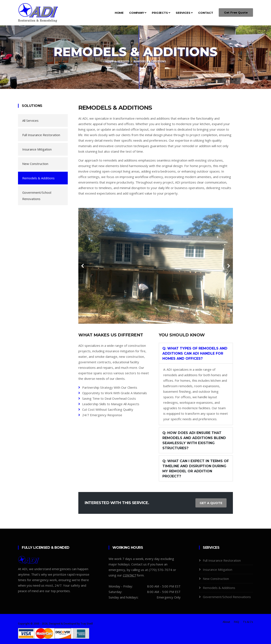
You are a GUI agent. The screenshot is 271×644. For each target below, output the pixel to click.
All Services (30, 120)
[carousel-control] (83, 266)
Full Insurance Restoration (41, 135)
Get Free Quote (236, 12)
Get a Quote (211, 503)
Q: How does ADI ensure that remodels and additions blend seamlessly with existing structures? (194, 440)
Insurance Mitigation (37, 149)
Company (138, 13)
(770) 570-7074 (160, 570)
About (226, 622)
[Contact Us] (129, 575)
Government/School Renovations (37, 196)
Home (119, 13)
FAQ (236, 622)
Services (184, 13)
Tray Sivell (87, 624)
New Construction (35, 164)
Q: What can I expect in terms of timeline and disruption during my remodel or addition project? (196, 469)
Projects (161, 13)
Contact (206, 13)
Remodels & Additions (38, 178)
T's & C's (248, 622)
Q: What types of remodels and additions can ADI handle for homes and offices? (195, 353)
